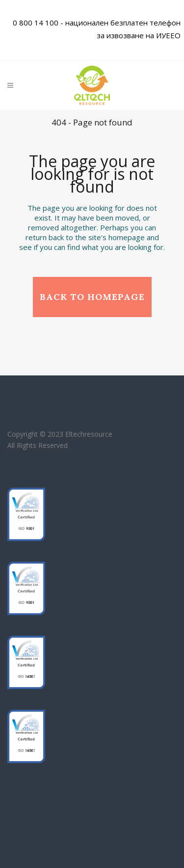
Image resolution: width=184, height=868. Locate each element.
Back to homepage (92, 297)
